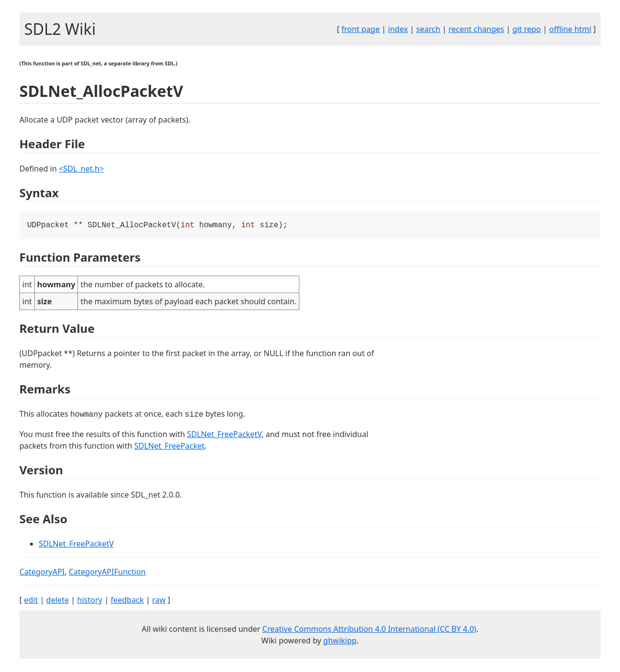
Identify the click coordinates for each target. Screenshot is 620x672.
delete (57, 601)
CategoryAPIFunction (107, 573)
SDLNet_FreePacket (169, 447)
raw (159, 601)
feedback (127, 601)
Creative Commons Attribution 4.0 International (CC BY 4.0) (370, 630)
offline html (570, 29)
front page (361, 29)
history (90, 601)
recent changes (476, 29)
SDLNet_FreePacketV (224, 435)
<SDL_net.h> (81, 169)
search (428, 29)
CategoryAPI (42, 573)
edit (31, 601)
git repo (527, 29)
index (398, 29)
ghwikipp (340, 641)
